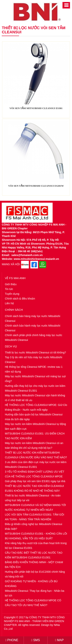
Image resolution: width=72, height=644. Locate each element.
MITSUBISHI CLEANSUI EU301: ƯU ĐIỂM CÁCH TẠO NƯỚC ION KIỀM (35, 436)
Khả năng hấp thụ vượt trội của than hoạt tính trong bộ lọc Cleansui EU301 (36, 546)
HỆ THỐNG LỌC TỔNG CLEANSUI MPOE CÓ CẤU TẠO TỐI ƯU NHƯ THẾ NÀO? (33, 603)
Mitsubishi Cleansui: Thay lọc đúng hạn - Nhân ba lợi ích (34, 593)
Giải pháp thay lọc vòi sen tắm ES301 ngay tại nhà (35, 481)
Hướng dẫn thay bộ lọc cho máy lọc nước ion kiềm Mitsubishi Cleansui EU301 (35, 388)
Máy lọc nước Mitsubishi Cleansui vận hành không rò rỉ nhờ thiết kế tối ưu (35, 398)
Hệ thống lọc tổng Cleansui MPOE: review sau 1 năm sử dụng (34, 369)
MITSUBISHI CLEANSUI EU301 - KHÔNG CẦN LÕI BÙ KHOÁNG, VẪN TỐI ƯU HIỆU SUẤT (36, 536)
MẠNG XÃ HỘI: (11, 264)
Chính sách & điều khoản (20, 299)
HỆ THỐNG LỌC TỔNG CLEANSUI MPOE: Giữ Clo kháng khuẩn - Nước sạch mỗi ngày (36, 407)
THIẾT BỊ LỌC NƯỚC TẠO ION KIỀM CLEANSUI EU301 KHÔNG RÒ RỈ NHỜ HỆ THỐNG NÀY (34, 488)
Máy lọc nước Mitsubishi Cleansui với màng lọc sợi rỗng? (35, 379)
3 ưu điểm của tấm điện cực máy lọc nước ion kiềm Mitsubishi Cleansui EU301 (36, 465)
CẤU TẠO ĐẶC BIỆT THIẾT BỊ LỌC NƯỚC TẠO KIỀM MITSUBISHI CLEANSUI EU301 (34, 555)
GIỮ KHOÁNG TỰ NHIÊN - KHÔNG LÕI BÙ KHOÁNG (31, 584)
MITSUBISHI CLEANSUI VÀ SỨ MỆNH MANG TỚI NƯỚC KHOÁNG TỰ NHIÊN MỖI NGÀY (35, 507)
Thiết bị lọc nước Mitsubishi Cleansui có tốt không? (35, 353)
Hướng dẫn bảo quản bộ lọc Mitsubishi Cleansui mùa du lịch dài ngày (34, 417)
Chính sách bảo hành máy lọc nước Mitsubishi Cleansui (32, 328)
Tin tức (9, 289)
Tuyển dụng (12, 294)
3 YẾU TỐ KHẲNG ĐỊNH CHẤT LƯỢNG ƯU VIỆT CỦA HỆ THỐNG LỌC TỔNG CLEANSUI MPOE (34, 474)
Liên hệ (9, 303)
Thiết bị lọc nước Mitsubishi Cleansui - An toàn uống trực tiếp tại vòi (33, 498)
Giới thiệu (11, 284)
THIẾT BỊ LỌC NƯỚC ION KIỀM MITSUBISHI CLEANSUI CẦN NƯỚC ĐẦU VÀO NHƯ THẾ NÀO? (36, 455)
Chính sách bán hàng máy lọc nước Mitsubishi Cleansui (32, 318)
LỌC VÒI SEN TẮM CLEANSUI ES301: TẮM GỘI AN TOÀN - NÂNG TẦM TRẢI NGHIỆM (34, 517)
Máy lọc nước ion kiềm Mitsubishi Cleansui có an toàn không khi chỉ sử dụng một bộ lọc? (34, 445)
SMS (36, 640)
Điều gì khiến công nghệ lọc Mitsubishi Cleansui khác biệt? (33, 526)
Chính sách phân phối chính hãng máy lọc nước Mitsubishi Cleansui (34, 338)
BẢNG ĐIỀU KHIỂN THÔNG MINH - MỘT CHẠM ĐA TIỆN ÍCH (34, 565)
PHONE (12, 640)
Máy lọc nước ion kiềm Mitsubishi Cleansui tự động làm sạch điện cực (35, 426)
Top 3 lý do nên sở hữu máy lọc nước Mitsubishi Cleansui (33, 360)
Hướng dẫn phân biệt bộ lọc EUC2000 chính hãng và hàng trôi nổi (35, 574)
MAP (59, 640)
